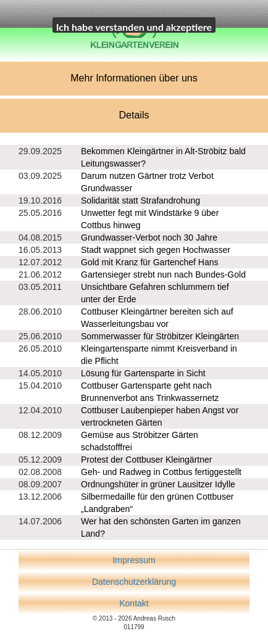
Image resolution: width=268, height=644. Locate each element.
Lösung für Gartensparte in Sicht (143, 373)
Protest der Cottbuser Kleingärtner (146, 460)
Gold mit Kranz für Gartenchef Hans (150, 262)
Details (134, 115)
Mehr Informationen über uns (134, 78)
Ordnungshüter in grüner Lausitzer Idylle (158, 484)
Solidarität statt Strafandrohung (140, 200)
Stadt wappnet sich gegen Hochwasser (156, 250)
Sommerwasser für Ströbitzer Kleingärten (160, 336)
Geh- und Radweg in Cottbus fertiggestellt (161, 472)
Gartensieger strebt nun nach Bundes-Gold (163, 275)
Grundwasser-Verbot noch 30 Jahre (149, 237)
